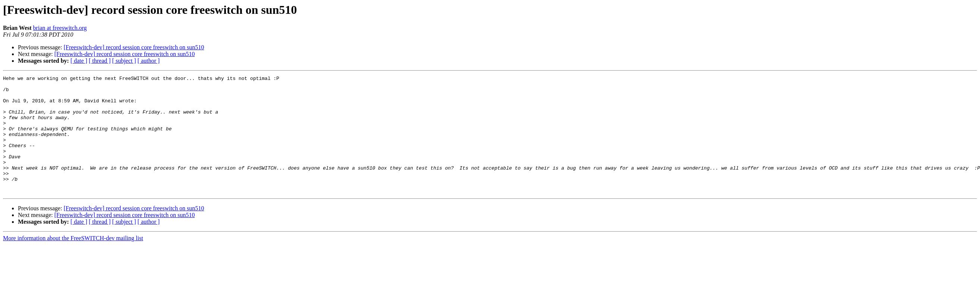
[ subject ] (124, 61)
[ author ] (149, 61)
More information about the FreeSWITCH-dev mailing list (73, 262)
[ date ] (79, 61)
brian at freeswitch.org (60, 28)
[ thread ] (100, 61)
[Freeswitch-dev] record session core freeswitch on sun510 (134, 47)
